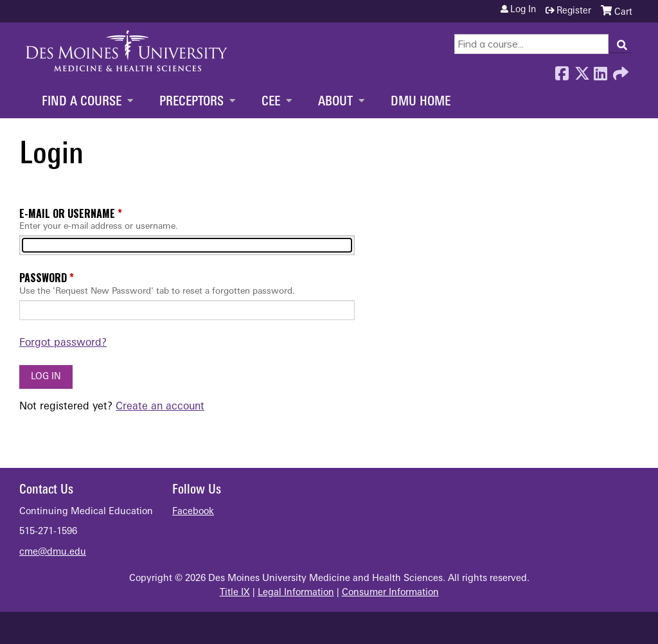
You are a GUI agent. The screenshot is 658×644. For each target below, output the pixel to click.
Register (574, 11)
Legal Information (296, 593)
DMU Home (421, 102)
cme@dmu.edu (53, 552)
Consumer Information (390, 593)
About (335, 102)
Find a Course (82, 102)
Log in (523, 10)
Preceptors (191, 102)
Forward (619, 70)
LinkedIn (600, 70)
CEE (271, 102)
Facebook (562, 70)
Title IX (235, 593)
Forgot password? (63, 343)
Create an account (160, 407)
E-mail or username (67, 213)
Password (43, 278)
